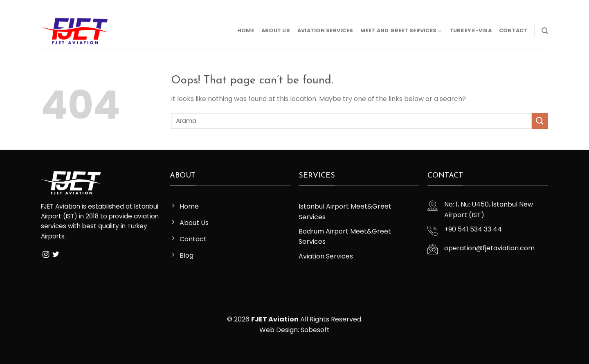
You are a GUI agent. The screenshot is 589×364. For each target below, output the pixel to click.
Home (246, 30)
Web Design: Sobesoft (294, 330)
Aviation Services (325, 30)
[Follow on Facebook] (45, 6)
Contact (513, 30)
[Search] (545, 31)
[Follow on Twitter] (61, 6)
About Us (276, 30)
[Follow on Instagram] (53, 6)
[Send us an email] (68, 6)
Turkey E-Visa (471, 30)
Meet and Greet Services (401, 31)
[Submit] (540, 121)
